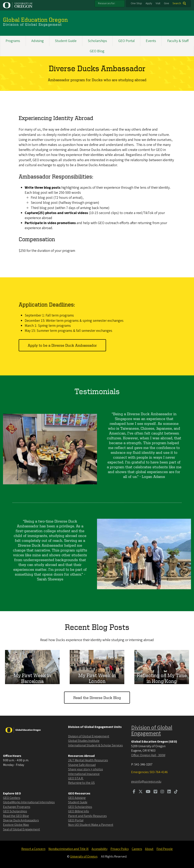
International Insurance (84, 774)
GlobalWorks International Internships (29, 802)
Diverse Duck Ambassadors (21, 820)
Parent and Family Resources (87, 816)
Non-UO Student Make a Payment (91, 825)
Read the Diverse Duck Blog (97, 697)
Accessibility (100, 849)
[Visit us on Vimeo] (155, 792)
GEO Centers (12, 798)
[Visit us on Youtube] (148, 792)
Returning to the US (81, 783)
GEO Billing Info (79, 811)
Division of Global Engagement (89, 736)
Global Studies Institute (84, 741)
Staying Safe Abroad (82, 765)
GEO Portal (127, 41)
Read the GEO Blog (16, 816)
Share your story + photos (85, 769)
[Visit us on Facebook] (134, 792)
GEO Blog (97, 51)
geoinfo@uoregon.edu (146, 782)
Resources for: (107, 3)
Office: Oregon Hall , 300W (148, 755)
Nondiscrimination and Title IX (68, 849)
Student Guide (66, 41)
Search (177, 3)
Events (151, 41)
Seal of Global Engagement (21, 829)
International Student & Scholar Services (95, 745)
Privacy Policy (120, 849)
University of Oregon (84, 857)
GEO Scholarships (15, 811)
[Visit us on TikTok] (176, 792)
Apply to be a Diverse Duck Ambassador (62, 345)
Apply (149, 3)
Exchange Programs (17, 807)
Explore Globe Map (16, 825)
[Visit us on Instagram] (162, 792)
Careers (137, 849)
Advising (38, 41)
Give (166, 3)
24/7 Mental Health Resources (88, 760)
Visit (158, 3)
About (149, 849)
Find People (165, 849)
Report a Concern (33, 849)
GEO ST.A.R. (76, 778)
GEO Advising (77, 798)
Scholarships (97, 41)
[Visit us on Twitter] (141, 792)
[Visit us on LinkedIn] (169, 792)
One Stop (136, 3)
